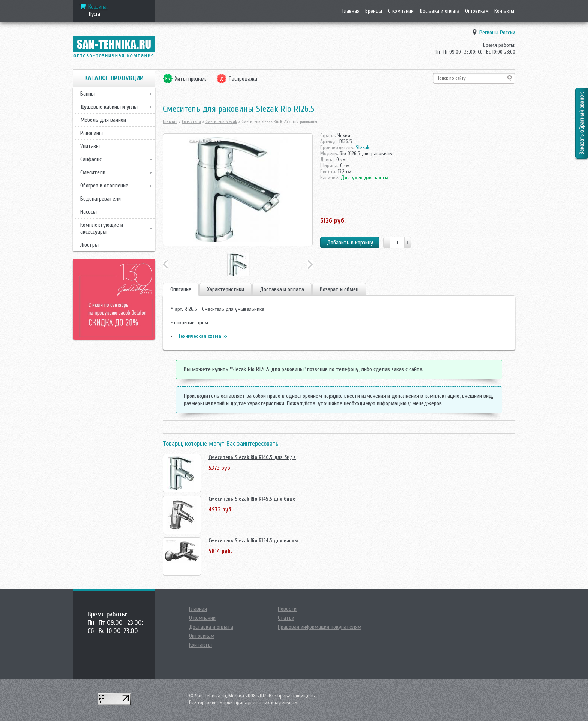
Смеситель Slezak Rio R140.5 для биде (252, 457)
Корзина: (98, 7)
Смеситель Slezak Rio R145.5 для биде (252, 499)
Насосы (88, 212)
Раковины (91, 133)
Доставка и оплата (439, 11)
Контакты (504, 11)
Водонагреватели (100, 199)
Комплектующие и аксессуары (102, 228)
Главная (351, 11)
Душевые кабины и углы (109, 107)
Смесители (93, 172)
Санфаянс (91, 159)
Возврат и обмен (339, 289)
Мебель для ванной (103, 120)
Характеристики (226, 289)
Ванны (88, 94)
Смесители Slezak (221, 121)
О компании (401, 11)
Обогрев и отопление (104, 186)
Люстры (89, 245)
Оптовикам (477, 11)
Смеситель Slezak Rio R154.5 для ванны (253, 540)
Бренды (374, 11)
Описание (181, 289)
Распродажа (243, 79)
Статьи (286, 618)
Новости (287, 609)
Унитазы (90, 146)
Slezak (363, 148)
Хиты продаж (190, 79)
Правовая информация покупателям (320, 627)
